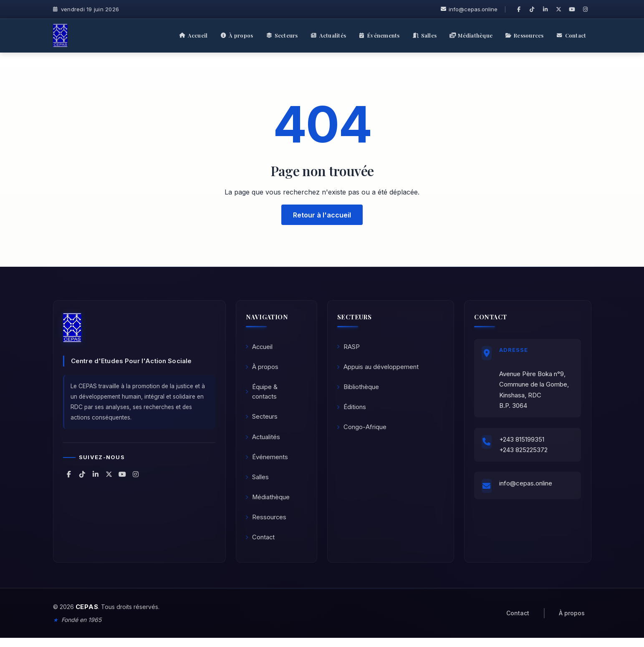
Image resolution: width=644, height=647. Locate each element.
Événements (268, 462)
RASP (349, 348)
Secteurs (263, 420)
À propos (263, 368)
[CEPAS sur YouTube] (572, 9)
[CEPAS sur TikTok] (532, 9)
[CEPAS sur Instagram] (586, 9)
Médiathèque (269, 504)
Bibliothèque (359, 389)
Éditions (352, 410)
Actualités (264, 441)
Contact (261, 545)
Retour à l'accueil (322, 215)
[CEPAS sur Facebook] (519, 9)
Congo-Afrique (362, 431)
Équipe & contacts (262, 394)
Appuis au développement (379, 368)
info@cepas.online (469, 9)
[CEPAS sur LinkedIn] (546, 9)
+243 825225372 (525, 453)
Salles (258, 483)
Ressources (267, 524)
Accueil (260, 348)
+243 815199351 (523, 442)
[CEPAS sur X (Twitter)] (559, 9)
